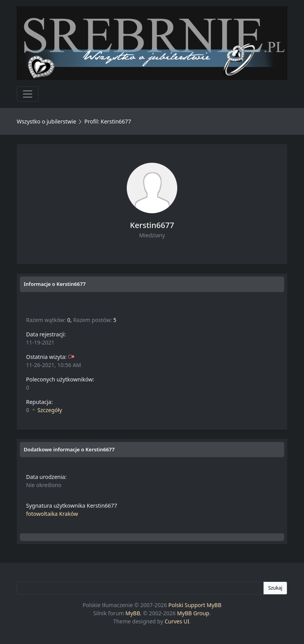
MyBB (133, 613)
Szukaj (275, 588)
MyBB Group (193, 613)
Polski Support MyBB (195, 605)
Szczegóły (50, 410)
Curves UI (177, 621)
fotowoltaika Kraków (52, 514)
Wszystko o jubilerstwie (46, 121)
